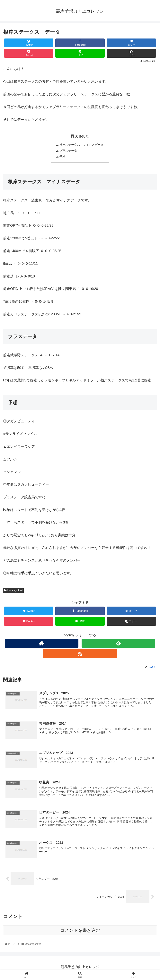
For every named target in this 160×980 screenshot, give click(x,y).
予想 (61, 157)
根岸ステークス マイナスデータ (82, 145)
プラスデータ (67, 151)
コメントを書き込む (80, 932)
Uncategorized (13, 591)
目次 (74, 136)
